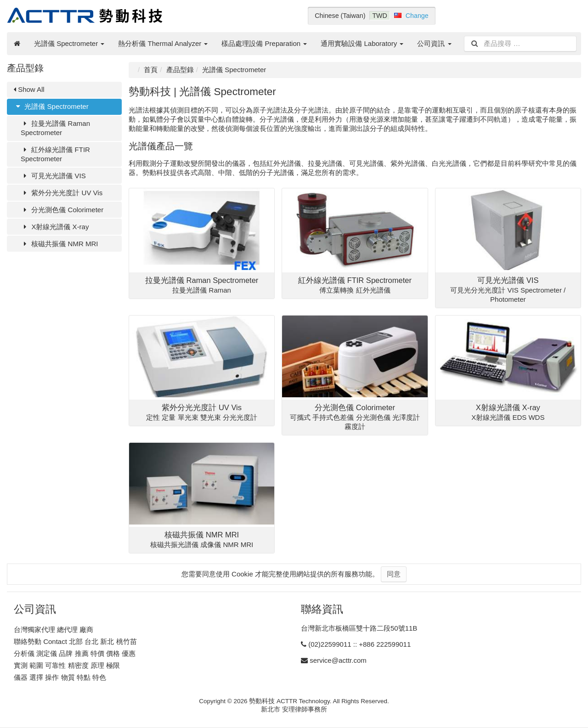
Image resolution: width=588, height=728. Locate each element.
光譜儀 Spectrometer (69, 43)
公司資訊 (434, 43)
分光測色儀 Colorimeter (62, 210)
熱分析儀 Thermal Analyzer (163, 43)
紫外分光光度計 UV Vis (62, 193)
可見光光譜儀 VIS (53, 176)
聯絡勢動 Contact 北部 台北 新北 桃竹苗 (75, 641)
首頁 (151, 70)
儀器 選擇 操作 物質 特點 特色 (60, 677)
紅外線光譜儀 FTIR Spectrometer (55, 154)
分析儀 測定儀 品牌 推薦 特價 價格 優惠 (75, 653)
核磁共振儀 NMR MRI (59, 244)
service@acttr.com (338, 660)
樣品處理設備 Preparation (264, 43)
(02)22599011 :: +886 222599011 (359, 644)
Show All (29, 89)
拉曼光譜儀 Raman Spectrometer (55, 128)
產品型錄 (180, 70)
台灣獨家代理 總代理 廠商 (54, 629)
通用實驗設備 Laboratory (362, 43)
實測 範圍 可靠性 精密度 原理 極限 (67, 665)
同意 (394, 574)
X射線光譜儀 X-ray (55, 227)
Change (417, 16)
